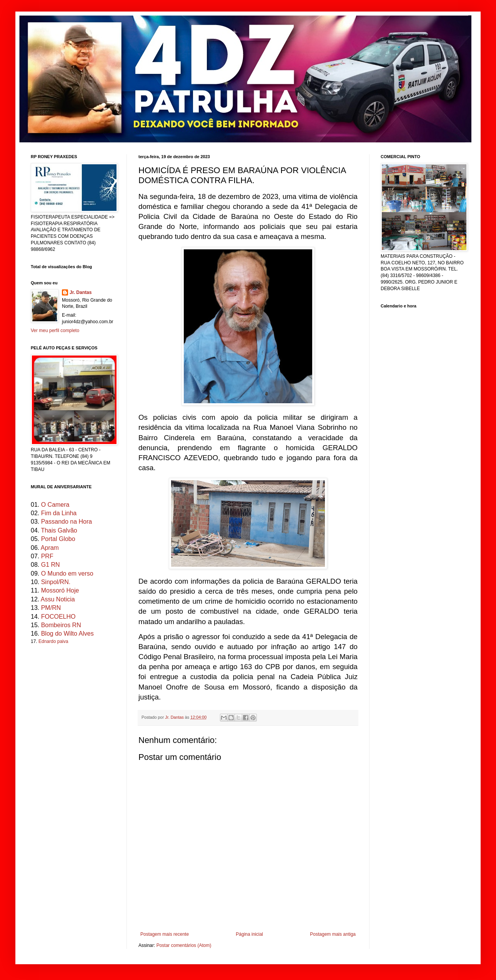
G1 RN (51, 565)
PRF (47, 556)
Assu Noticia (58, 599)
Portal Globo (58, 539)
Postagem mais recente (165, 934)
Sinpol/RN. (56, 582)
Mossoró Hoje (60, 590)
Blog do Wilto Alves (67, 634)
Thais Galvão (59, 530)
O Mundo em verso (67, 573)
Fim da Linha (59, 513)
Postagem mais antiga (333, 934)
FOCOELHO (58, 617)
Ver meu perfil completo (55, 331)
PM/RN (51, 608)
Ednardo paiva (53, 641)
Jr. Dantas (175, 717)
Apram (50, 548)
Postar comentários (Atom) (184, 945)
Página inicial (249, 934)
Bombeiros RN (61, 625)
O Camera (55, 505)
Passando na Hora (67, 522)
